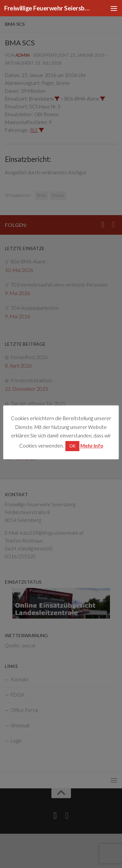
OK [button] (72, 446)
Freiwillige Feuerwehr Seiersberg (48, 8)
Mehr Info (92, 446)
